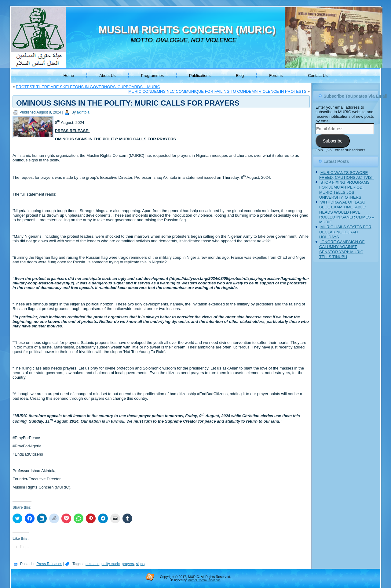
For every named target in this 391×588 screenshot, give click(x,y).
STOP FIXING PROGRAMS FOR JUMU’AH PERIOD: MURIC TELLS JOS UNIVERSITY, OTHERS (344, 190)
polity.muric (111, 564)
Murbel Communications (204, 580)
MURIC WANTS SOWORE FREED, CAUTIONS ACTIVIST (347, 175)
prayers (128, 564)
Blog (240, 76)
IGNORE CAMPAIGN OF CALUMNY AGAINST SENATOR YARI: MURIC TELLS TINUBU (342, 249)
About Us (107, 76)
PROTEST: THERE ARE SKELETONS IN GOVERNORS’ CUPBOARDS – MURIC (88, 87)
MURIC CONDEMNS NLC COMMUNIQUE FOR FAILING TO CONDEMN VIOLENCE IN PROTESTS (217, 91)
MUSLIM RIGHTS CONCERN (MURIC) (187, 30)
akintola (83, 112)
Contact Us (318, 76)
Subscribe (333, 141)
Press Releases (49, 564)
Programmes (152, 76)
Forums (276, 76)
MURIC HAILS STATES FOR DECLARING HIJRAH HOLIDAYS (345, 232)
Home (69, 76)
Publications (200, 76)
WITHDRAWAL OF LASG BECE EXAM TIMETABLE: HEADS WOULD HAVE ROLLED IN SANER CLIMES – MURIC (347, 212)
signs (140, 564)
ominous (92, 564)
